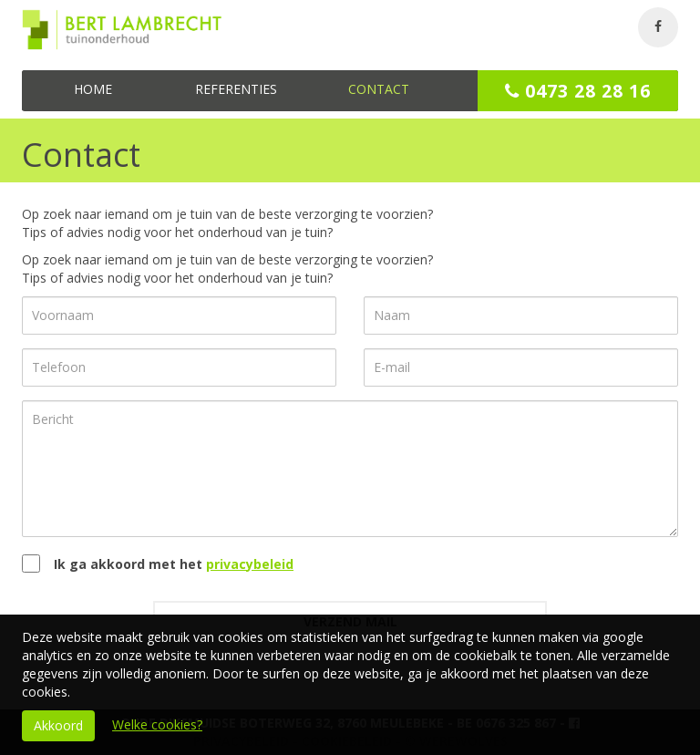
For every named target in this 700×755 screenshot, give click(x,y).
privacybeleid (250, 564)
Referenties (236, 89)
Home (93, 89)
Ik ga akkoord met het (174, 564)
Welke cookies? (157, 724)
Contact (379, 89)
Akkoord (58, 725)
